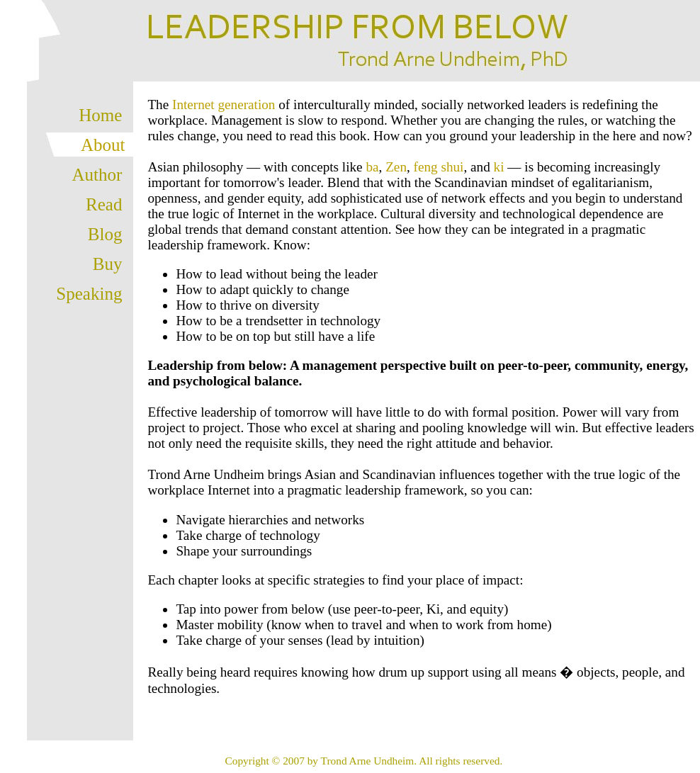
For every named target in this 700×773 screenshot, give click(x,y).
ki (499, 167)
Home (100, 115)
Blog (105, 234)
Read (104, 204)
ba (372, 167)
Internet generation (224, 105)
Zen (396, 167)
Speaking (89, 294)
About (103, 145)
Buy (108, 264)
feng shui (439, 167)
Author (97, 175)
